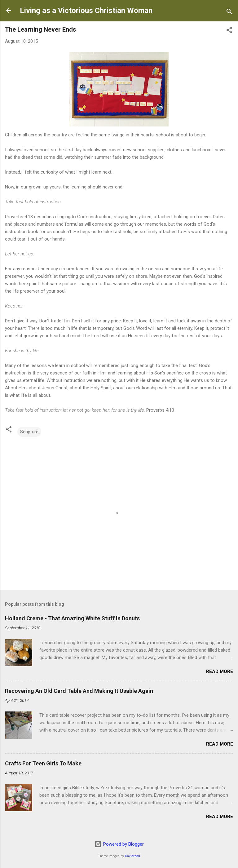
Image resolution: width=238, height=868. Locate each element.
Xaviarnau (132, 856)
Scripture (29, 432)
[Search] (229, 13)
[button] (229, 31)
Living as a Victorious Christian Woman (86, 11)
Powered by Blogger (119, 844)
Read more (220, 671)
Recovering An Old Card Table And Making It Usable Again (79, 691)
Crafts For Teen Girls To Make (43, 763)
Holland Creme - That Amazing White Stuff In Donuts (72, 618)
